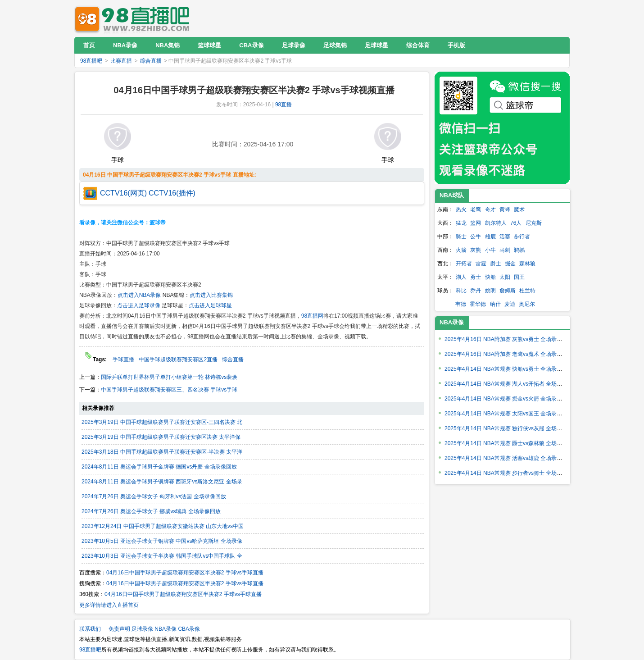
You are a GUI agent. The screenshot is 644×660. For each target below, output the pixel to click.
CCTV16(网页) (123, 193)
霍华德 (478, 304)
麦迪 (510, 304)
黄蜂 (505, 209)
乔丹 (476, 291)
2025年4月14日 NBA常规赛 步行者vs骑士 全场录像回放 (511, 473)
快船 (490, 277)
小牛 (490, 250)
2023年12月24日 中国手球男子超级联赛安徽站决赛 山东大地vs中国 (163, 526)
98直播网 (312, 316)
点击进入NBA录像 (139, 295)
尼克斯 (534, 223)
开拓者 (464, 264)
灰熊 (476, 250)
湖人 (461, 277)
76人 (516, 223)
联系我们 (90, 629)
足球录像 (142, 629)
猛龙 (461, 223)
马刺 (505, 250)
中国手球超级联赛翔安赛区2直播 (178, 360)
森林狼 (527, 264)
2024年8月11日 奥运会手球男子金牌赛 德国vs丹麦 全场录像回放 (159, 467)
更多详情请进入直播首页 (109, 605)
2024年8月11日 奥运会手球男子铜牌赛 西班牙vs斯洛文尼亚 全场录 (162, 482)
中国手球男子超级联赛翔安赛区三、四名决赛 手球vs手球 (169, 390)
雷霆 (481, 264)
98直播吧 (134, 18)
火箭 (461, 250)
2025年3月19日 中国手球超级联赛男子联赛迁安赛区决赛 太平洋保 (161, 437)
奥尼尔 (527, 304)
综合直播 (151, 61)
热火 (461, 209)
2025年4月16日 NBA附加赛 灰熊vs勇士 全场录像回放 (509, 339)
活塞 (505, 237)
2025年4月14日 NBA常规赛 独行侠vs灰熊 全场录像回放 (511, 428)
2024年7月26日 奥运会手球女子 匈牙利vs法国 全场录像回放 (154, 496)
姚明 (490, 291)
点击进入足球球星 (210, 305)
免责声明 (119, 629)
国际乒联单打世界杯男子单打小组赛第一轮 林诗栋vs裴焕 (169, 377)
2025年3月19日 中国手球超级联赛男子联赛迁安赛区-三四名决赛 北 (162, 422)
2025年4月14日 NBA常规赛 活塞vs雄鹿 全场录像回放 (509, 458)
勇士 (476, 277)
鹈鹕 (519, 250)
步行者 (522, 237)
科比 (461, 291)
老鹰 (476, 209)
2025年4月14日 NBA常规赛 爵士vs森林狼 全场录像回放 (511, 443)
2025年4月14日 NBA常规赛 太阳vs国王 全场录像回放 (509, 414)
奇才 (490, 209)
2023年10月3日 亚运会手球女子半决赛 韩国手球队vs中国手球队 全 (162, 556)
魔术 (519, 209)
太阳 (505, 277)
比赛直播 (121, 61)
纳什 (495, 304)
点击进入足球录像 (139, 305)
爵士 (496, 264)
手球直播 (123, 360)
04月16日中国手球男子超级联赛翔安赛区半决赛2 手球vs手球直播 (185, 573)
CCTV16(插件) (172, 193)
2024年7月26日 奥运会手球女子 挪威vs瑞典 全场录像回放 (151, 511)
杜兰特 (527, 291)
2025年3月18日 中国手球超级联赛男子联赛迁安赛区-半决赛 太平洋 (162, 452)
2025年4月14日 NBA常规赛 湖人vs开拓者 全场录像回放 (511, 384)
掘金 (510, 264)
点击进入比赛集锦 (211, 295)
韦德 (461, 304)
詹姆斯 (508, 291)
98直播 (283, 105)
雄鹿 (490, 237)
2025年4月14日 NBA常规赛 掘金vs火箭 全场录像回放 (509, 399)
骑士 (461, 237)
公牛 (476, 237)
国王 (519, 277)
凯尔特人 (496, 223)
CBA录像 (189, 629)
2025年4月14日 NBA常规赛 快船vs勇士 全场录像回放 (509, 369)
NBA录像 (452, 322)
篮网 (476, 223)
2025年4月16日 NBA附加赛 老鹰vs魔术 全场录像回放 (509, 354)
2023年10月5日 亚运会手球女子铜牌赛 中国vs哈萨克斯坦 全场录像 (162, 541)
